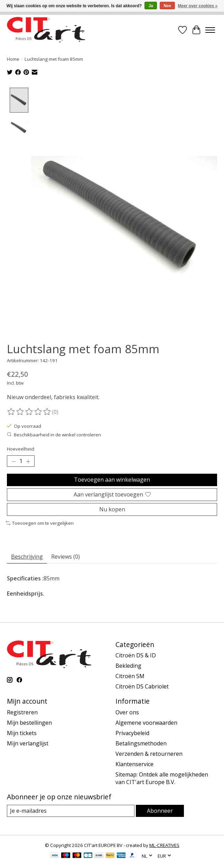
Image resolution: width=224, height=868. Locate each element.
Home (13, 59)
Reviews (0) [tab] (66, 556)
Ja (151, 6)
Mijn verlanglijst (28, 743)
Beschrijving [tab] (27, 556)
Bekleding (128, 666)
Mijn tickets (22, 733)
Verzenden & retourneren (149, 753)
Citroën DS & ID (136, 655)
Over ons (127, 712)
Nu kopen (112, 509)
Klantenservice (134, 764)
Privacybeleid (132, 733)
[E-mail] (71, 811)
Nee (167, 6)
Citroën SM (130, 676)
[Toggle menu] (210, 30)
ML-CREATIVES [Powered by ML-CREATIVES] (164, 845)
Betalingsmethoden (141, 743)
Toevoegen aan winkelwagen (112, 480)
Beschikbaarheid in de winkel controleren (54, 434)
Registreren (22, 712)
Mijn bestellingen (29, 722)
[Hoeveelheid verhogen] (28, 461)
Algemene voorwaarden (146, 722)
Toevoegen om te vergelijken (40, 523)
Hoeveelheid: (21, 449)
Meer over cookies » (198, 6)
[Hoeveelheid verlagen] (13, 461)
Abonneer (160, 810)
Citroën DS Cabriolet (142, 686)
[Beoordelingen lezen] (29, 412)
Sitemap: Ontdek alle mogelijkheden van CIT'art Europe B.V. (162, 778)
